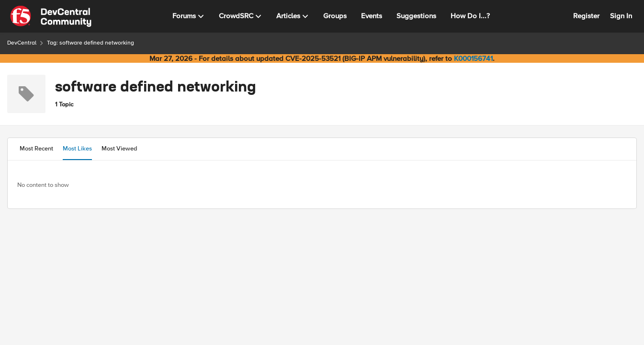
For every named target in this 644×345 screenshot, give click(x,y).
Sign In (621, 16)
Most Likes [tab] (77, 149)
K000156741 (473, 58)
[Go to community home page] (51, 16)
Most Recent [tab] (36, 149)
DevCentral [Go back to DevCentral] (22, 43)
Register (586, 16)
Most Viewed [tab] (119, 149)
